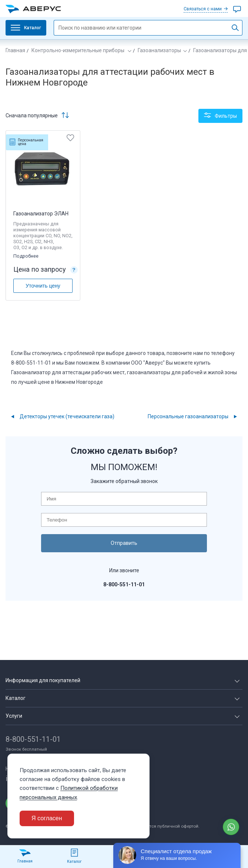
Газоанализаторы (159, 50)
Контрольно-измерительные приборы (78, 50)
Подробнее (26, 256)
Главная (15, 50)
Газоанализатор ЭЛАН (41, 214)
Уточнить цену (43, 286)
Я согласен (47, 818)
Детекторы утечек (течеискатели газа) (67, 416)
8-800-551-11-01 (33, 739)
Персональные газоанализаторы (188, 416)
